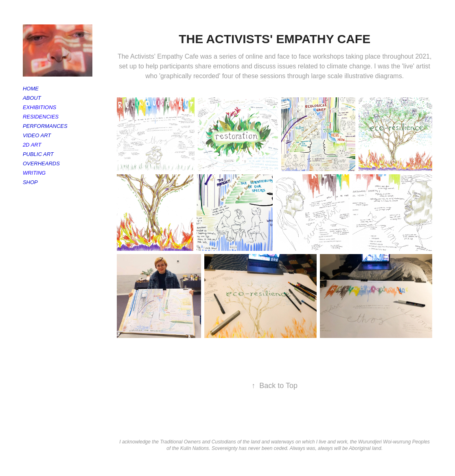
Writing (34, 173)
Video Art (37, 135)
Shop (30, 182)
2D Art (32, 145)
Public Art (38, 154)
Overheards (41, 163)
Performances (45, 126)
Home (31, 89)
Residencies (41, 117)
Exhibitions (39, 107)
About (32, 98)
